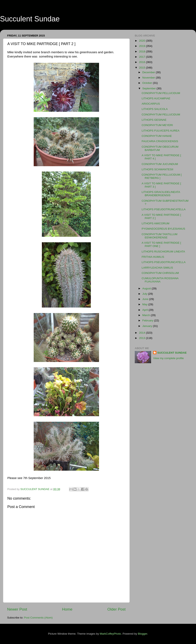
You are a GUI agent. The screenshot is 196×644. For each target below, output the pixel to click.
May (145, 304)
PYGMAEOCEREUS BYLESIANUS (163, 229)
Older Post (116, 609)
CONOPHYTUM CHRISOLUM (160, 273)
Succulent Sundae (30, 19)
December (149, 72)
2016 (143, 62)
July (145, 294)
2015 (143, 68)
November (149, 78)
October (148, 83)
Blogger (143, 634)
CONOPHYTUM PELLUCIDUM (161, 93)
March (146, 315)
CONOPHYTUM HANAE (157, 136)
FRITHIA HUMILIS (153, 257)
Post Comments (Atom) (38, 618)
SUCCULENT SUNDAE (172, 353)
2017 (143, 57)
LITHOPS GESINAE (154, 120)
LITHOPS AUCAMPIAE (156, 98)
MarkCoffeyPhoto (110, 634)
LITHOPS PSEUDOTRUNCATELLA (164, 209)
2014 (143, 333)
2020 (143, 41)
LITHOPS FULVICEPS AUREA (161, 131)
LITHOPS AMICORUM (156, 223)
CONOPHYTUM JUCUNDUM (160, 164)
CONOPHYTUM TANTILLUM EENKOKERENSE (160, 236)
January (148, 326)
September (149, 88)
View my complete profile (168, 358)
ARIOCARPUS (151, 104)
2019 (143, 46)
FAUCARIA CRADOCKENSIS (160, 141)
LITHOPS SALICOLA (155, 109)
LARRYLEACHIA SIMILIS (157, 268)
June (146, 299)
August (147, 288)
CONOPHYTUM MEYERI (157, 125)
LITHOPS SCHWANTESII (158, 169)
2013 (143, 338)
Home (67, 609)
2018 (143, 51)
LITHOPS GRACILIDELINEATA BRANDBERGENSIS (161, 194)
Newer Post (17, 609)
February (148, 320)
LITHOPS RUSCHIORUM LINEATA (163, 252)
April (145, 310)
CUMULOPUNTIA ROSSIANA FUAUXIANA (160, 280)
